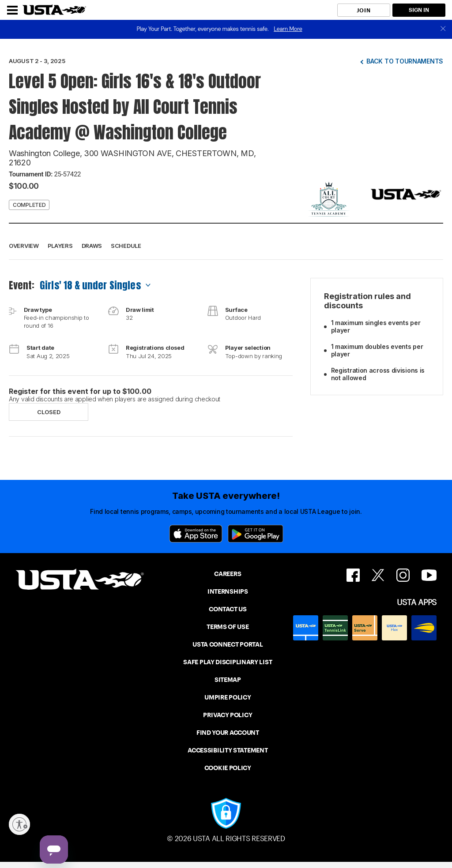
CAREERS (228, 574)
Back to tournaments (405, 61)
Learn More (288, 29)
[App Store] (196, 534)
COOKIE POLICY (228, 768)
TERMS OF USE (228, 627)
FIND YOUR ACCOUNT (228, 733)
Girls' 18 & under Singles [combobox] (90, 285)
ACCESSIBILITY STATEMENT (228, 750)
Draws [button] (92, 246)
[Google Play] (256, 534)
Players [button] (60, 246)
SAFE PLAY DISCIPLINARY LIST (228, 662)
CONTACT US (228, 609)
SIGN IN (419, 10)
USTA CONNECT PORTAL (228, 644)
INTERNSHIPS (228, 591)
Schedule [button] (126, 246)
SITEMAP (228, 680)
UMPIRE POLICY (228, 697)
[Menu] (12, 10)
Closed (49, 412)
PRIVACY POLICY (228, 715)
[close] (443, 29)
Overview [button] (24, 246)
